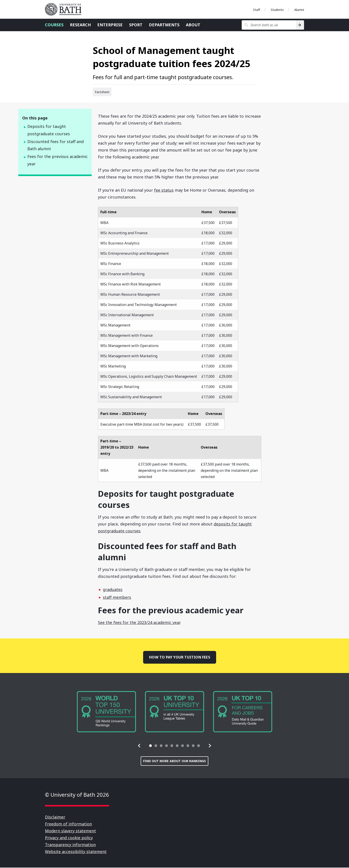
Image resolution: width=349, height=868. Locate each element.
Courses (54, 25)
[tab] (150, 746)
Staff (257, 10)
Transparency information (70, 845)
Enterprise (110, 25)
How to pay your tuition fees (180, 657)
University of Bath (65, 9)
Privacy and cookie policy (69, 838)
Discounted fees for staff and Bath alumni (56, 145)
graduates (113, 589)
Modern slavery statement (70, 831)
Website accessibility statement (76, 852)
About (193, 25)
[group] (106, 712)
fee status (164, 190)
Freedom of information (68, 824)
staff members (117, 597)
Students (277, 10)
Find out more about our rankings (174, 761)
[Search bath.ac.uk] (269, 25)
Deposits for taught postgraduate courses (49, 130)
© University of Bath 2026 (77, 795)
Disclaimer (55, 817)
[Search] (300, 25)
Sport (136, 25)
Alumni (299, 10)
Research (80, 25)
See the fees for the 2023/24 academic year (139, 622)
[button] (139, 746)
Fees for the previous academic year (58, 160)
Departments (164, 25)
